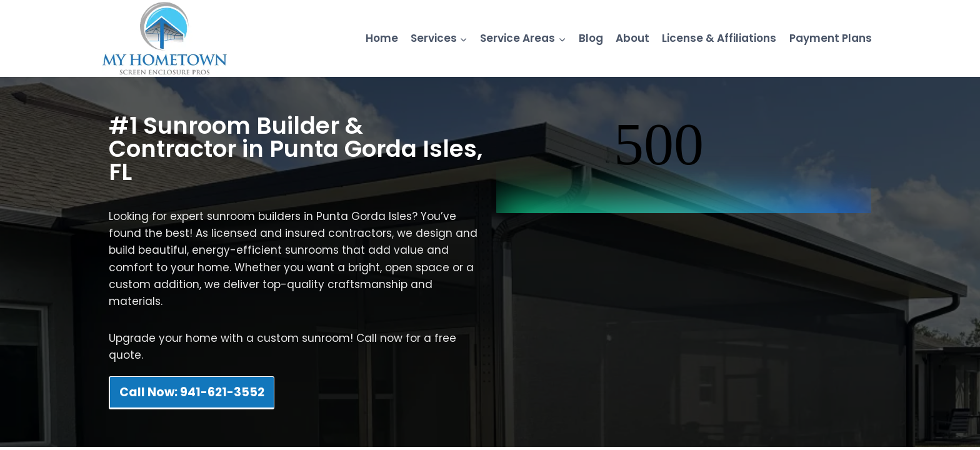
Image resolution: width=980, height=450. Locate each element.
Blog (591, 38)
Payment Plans (831, 38)
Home (382, 38)
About (632, 38)
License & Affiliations (719, 38)
